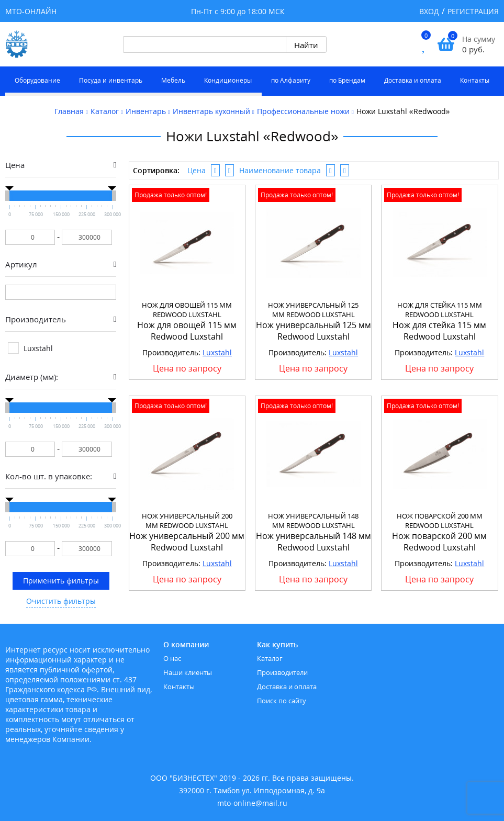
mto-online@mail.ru (252, 803)
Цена (197, 170)
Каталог (270, 658)
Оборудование (37, 80)
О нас (172, 658)
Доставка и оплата (413, 80)
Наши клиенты (188, 672)
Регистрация (473, 11)
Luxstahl (217, 352)
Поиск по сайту (282, 701)
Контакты (475, 80)
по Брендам (347, 80)
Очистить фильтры (61, 601)
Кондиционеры (228, 80)
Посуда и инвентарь (111, 80)
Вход (429, 11)
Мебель (173, 80)
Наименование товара (280, 170)
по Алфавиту (291, 80)
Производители (282, 672)
